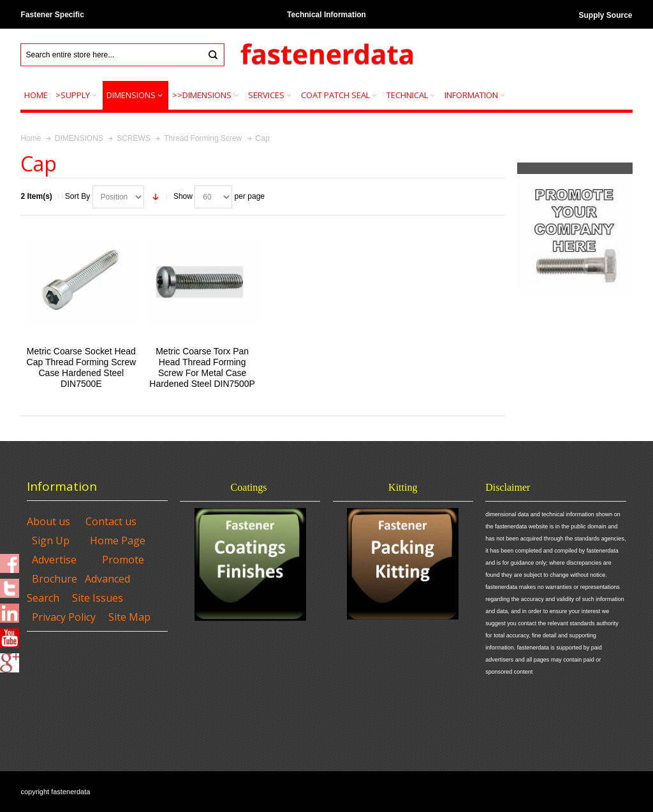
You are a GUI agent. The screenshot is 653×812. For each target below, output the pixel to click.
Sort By (77, 196)
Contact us (111, 521)
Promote (123, 560)
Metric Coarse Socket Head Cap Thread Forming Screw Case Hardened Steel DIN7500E (82, 368)
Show (183, 196)
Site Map (129, 617)
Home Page (118, 540)
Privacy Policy (64, 617)
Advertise (54, 560)
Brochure (55, 579)
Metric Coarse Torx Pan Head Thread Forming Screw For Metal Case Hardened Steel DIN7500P (202, 368)
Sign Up (51, 540)
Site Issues (98, 598)
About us (48, 521)
